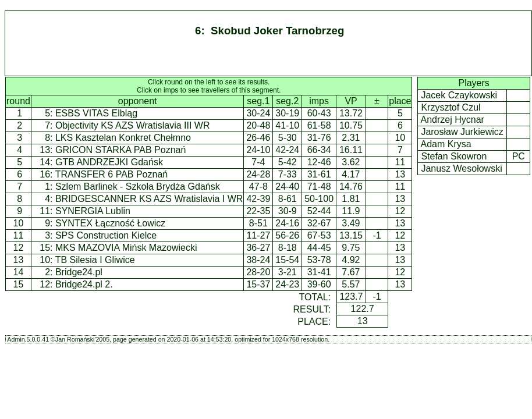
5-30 (288, 138)
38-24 (258, 260)
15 (18, 284)
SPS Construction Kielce (106, 235)
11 (18, 235)
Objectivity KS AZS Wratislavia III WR (133, 125)
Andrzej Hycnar (453, 120)
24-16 (287, 223)
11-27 (258, 235)
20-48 (258, 125)
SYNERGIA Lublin (93, 211)
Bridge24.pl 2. (84, 284)
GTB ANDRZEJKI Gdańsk (109, 162)
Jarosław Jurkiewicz (462, 132)
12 (18, 248)
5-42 (288, 162)
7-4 (258, 162)
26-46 (258, 138)
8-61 (288, 199)
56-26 (287, 235)
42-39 (258, 199)
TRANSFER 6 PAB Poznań (112, 174)
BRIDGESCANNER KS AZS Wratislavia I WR (149, 199)
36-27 (258, 248)
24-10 (258, 150)
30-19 (287, 113)
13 (18, 260)
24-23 (287, 284)
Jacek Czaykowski (459, 95)
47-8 (258, 187)
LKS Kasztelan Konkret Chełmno (123, 138)
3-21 (288, 272)
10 (18, 223)
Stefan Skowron (454, 156)
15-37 (258, 284)
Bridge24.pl (79, 272)
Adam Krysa (446, 144)
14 (18, 272)
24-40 (287, 187)
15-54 (287, 260)
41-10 (287, 125)
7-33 (288, 174)
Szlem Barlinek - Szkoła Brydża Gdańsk (138, 187)
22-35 (258, 211)
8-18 (288, 248)
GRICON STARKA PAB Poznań (120, 150)
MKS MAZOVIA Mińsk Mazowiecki (126, 248)
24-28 (258, 174)
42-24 (287, 150)
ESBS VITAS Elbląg (96, 113)
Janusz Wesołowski (462, 168)
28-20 (258, 272)
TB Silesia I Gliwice (95, 260)
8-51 (258, 223)
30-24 (258, 113)
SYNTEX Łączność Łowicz (110, 223)
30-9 (288, 211)
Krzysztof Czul (451, 107)
